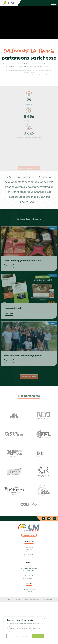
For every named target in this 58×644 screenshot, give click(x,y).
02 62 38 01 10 (29, 575)
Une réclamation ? (29, 557)
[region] (25, 628)
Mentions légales (47, 599)
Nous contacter (29, 535)
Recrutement (29, 549)
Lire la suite (9, 266)
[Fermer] (45, 618)
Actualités (29, 552)
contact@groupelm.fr (29, 578)
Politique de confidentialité (32, 599)
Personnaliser (13, 636)
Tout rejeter (25, 636)
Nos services (29, 547)
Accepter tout (38, 636)
